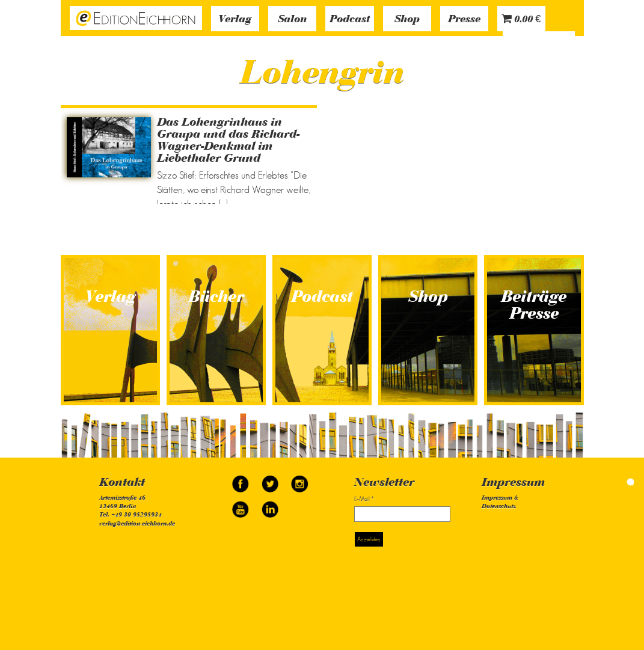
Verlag (235, 20)
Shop (407, 20)
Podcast (350, 20)
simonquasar (614, 482)
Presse (464, 20)
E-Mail (364, 499)
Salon (292, 20)
